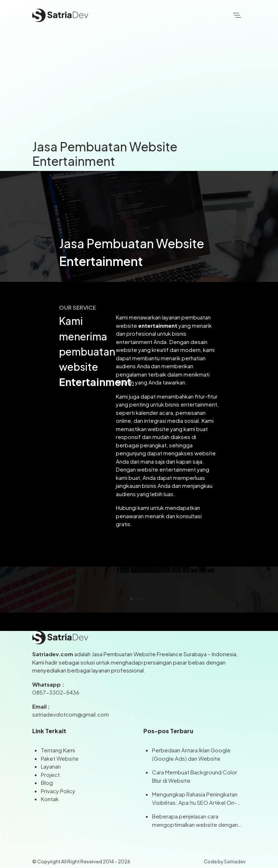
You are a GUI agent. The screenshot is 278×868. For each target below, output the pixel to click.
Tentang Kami (58, 750)
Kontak (50, 799)
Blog (47, 783)
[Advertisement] (139, 85)
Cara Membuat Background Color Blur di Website (195, 776)
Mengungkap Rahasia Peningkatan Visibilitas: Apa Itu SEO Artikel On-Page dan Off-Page (195, 799)
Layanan (51, 766)
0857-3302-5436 (56, 692)
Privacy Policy (58, 791)
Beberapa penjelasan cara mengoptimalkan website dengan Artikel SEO (195, 821)
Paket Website (60, 758)
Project (50, 775)
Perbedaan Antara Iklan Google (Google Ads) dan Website (191, 754)
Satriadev (235, 861)
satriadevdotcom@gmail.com (71, 714)
